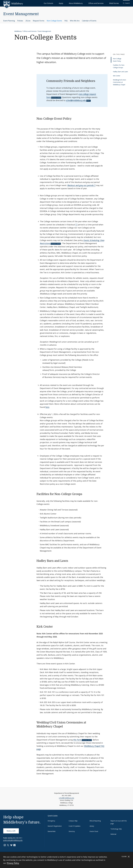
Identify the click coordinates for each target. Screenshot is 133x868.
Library (92, 826)
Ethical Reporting (95, 821)
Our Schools (70, 3)
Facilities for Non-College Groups (119, 66)
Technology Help (116, 829)
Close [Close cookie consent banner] (126, 857)
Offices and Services (103, 3)
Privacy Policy (13, 863)
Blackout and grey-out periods (81, 185)
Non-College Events (54, 21)
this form (77, 740)
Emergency (51, 821)
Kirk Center (117, 76)
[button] (126, 3)
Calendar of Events (89, 21)
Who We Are (75, 21)
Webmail (113, 834)
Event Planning (9, 21)
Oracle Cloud (94, 831)
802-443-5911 (18, 838)
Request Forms (39, 21)
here (47, 407)
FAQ (66, 21)
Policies (20, 21)
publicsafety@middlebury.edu (13, 840)
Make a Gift (11, 831)
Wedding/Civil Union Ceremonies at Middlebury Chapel (119, 82)
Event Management (21, 14)
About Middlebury (88, 3)
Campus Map (73, 821)
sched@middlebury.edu (76, 100)
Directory (72, 831)
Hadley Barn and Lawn (120, 72)
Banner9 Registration (55, 826)
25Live (28, 21)
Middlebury (18, 31)
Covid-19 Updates (75, 826)
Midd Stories (116, 3)
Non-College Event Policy (117, 60)
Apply (78, 3)
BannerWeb (52, 831)
